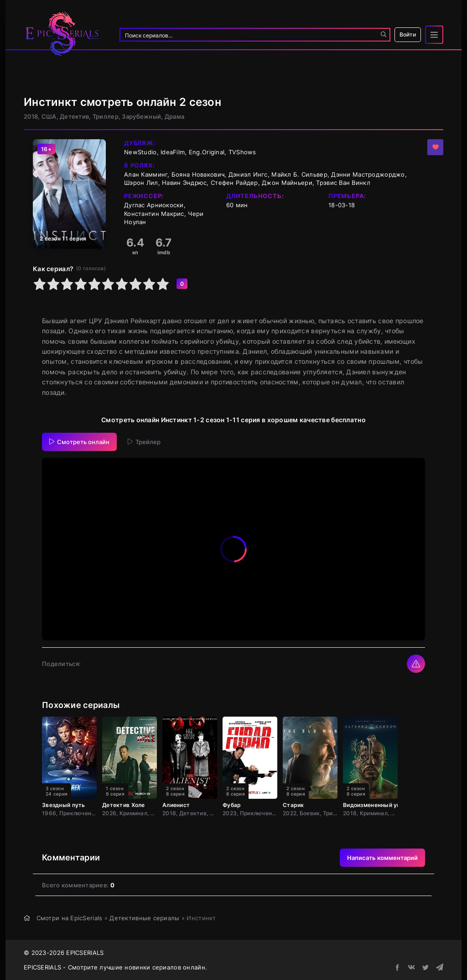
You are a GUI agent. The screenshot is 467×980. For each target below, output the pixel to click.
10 (163, 284)
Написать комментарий (382, 858)
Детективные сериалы (144, 918)
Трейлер (144, 442)
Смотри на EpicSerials (70, 918)
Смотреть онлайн (79, 442)
